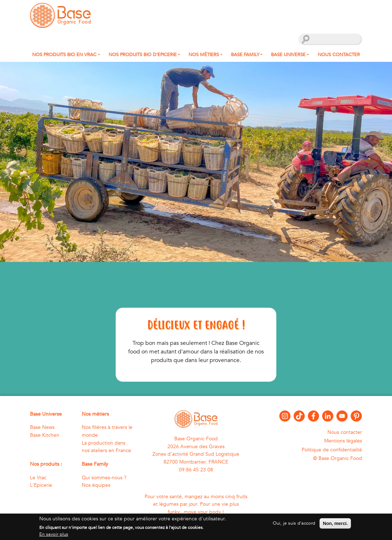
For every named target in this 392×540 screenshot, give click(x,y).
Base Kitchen (45, 435)
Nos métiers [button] (204, 55)
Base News (42, 427)
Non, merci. (335, 526)
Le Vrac (38, 478)
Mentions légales (343, 441)
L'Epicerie (41, 485)
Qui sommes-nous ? (104, 478)
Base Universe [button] (288, 55)
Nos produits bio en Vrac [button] (64, 55)
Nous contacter (339, 55)
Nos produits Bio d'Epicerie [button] (143, 55)
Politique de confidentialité (332, 450)
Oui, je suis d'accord (294, 525)
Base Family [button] (245, 55)
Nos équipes (96, 485)
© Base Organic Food (338, 458)
